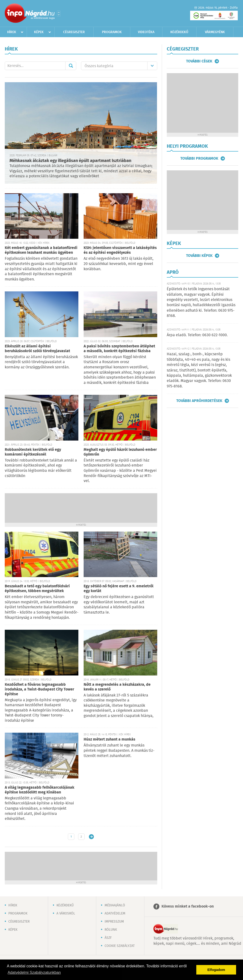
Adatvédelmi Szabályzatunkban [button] (34, 972)
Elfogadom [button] (216, 970)
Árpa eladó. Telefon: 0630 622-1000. (197, 335)
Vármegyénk (215, 32)
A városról (66, 914)
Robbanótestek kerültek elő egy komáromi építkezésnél (33, 452)
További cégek (199, 61)
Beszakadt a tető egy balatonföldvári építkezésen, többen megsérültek (37, 589)
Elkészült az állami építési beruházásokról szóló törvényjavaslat (37, 349)
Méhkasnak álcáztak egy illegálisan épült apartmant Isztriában (70, 161)
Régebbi (91, 837)
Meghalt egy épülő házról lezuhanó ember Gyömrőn (120, 452)
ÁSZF (108, 938)
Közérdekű (179, 32)
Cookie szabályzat (120, 946)
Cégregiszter (74, 32)
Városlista (59, 14)
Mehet (71, 66)
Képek (39, 32)
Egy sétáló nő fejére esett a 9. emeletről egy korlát (119, 589)
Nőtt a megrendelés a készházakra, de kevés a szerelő (117, 687)
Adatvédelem (115, 914)
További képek (199, 256)
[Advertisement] (81, 508)
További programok (199, 158)
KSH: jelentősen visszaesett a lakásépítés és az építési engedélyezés (120, 250)
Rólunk (111, 930)
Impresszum (114, 922)
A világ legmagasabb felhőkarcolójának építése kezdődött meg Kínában (40, 790)
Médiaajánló (115, 905)
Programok (112, 32)
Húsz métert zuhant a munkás (109, 739)
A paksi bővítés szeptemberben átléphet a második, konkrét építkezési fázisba (119, 349)
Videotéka (146, 32)
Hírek (12, 32)
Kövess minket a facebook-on (188, 906)
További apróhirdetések (199, 401)
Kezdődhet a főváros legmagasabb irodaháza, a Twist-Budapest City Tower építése (39, 689)
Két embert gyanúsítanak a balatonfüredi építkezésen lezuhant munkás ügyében (41, 250)
